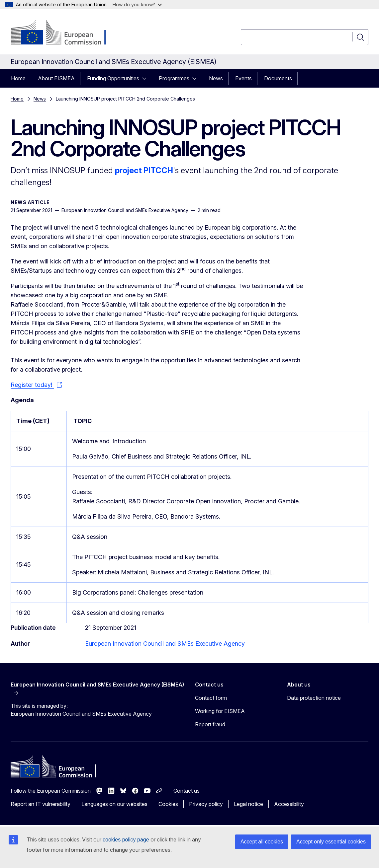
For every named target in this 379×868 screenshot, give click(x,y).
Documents (278, 78)
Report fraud (210, 724)
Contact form (211, 698)
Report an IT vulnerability (41, 804)
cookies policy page (126, 840)
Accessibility (289, 804)
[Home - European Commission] (64, 33)
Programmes (174, 78)
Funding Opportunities (113, 78)
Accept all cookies (262, 842)
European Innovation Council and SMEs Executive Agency (165, 644)
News (216, 78)
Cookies (168, 804)
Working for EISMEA (220, 711)
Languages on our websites (114, 804)
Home (18, 78)
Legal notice (248, 804)
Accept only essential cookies (331, 842)
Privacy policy (206, 804)
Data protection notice (314, 698)
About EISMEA (56, 78)
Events (243, 78)
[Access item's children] (146, 78)
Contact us (187, 791)
